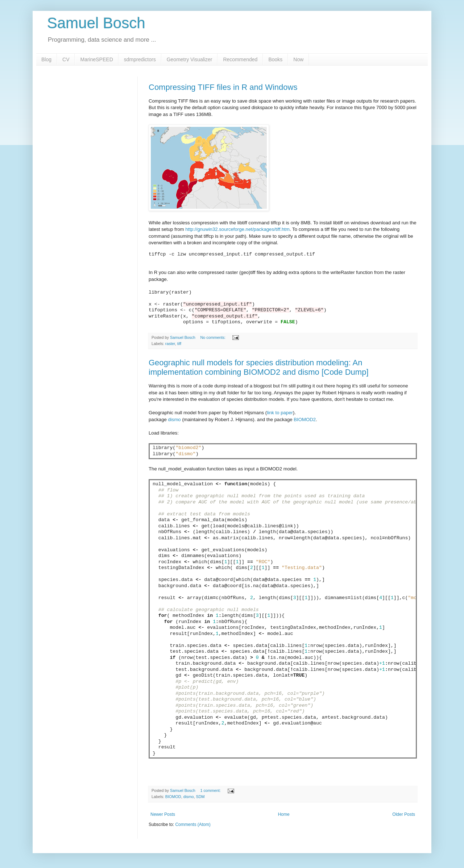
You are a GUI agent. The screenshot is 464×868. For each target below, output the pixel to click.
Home (284, 814)
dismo (175, 420)
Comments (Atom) (193, 825)
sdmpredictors (140, 59)
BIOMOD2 (305, 420)
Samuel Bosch (96, 23)
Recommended (240, 59)
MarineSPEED (96, 59)
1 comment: (211, 790)
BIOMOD (173, 797)
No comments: (213, 337)
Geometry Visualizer (190, 59)
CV (66, 59)
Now (298, 59)
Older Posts (404, 814)
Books (275, 59)
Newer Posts (163, 814)
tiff (179, 344)
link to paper (280, 413)
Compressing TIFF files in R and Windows (223, 87)
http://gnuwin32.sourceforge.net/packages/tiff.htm (237, 229)
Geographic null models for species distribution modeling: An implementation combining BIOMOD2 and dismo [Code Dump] (259, 367)
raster (170, 344)
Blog (46, 59)
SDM (200, 797)
